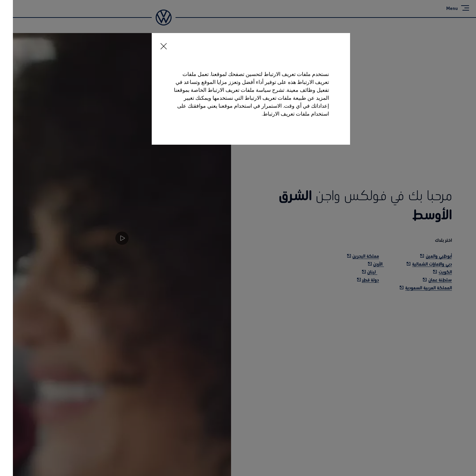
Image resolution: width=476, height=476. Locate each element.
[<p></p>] (149, 43)
